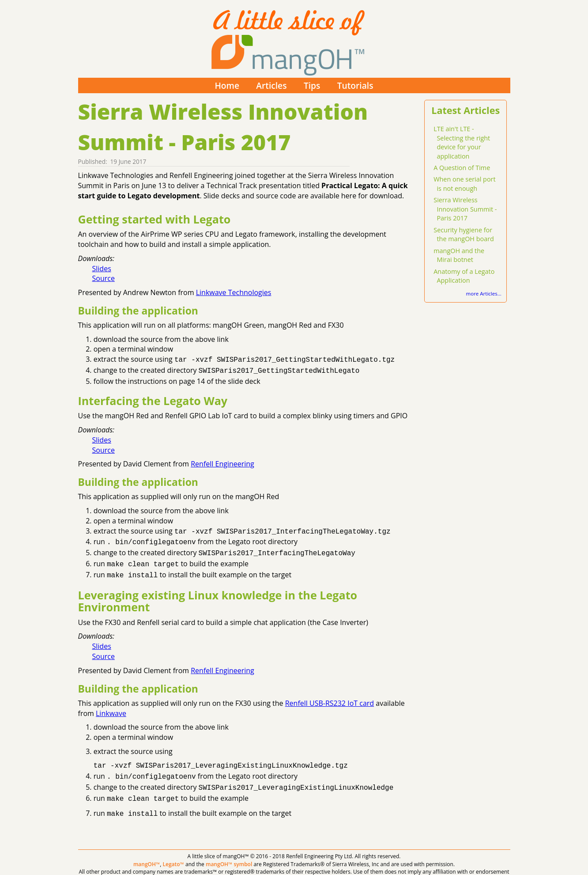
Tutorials (355, 85)
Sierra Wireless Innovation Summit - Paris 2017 (465, 209)
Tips (312, 85)
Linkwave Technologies (234, 292)
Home (227, 85)
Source (104, 278)
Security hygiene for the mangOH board (464, 235)
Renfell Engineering (222, 462)
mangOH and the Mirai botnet (459, 255)
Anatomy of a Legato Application (464, 276)
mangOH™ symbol (229, 854)
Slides (102, 269)
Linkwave (111, 707)
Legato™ (173, 854)
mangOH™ (147, 854)
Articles (271, 85)
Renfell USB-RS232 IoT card (330, 697)
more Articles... (484, 294)
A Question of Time (462, 168)
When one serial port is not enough (464, 184)
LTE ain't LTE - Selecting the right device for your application (462, 142)
